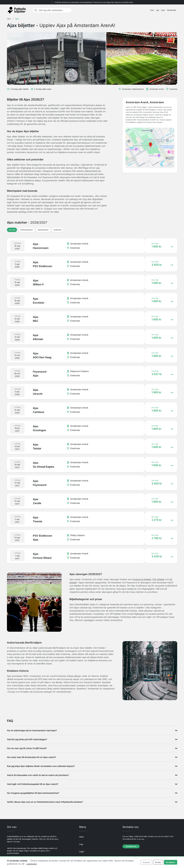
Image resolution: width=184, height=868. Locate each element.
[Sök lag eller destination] (55, 10)
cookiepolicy (32, 864)
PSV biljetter (159, 579)
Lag (157, 10)
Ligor (163, 10)
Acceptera (170, 862)
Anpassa (146, 862)
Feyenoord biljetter (142, 579)
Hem (152, 10)
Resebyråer (172, 10)
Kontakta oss (131, 846)
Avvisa (158, 862)
